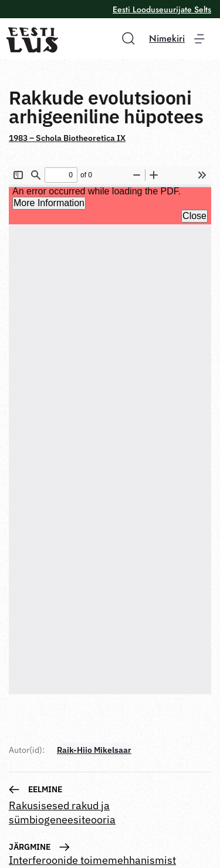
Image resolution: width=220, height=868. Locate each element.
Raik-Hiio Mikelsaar (94, 750)
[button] (124, 38)
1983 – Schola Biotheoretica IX (67, 138)
